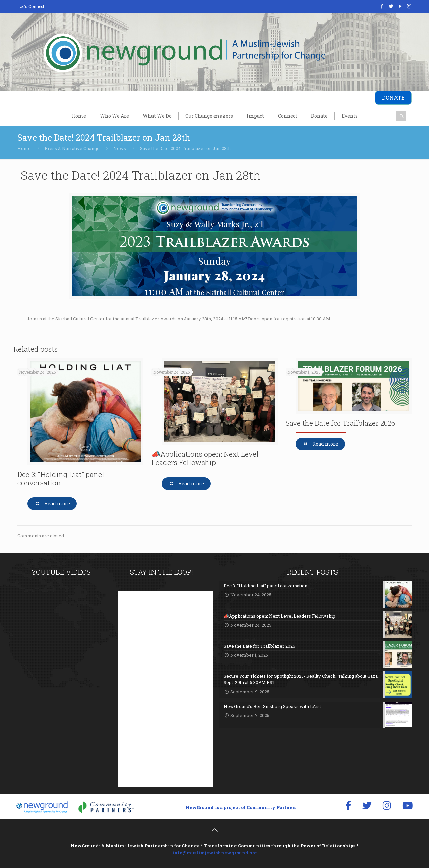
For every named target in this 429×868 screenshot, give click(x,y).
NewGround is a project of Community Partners (241, 807)
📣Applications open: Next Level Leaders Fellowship (205, 458)
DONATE (393, 98)
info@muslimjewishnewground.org (215, 853)
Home (24, 148)
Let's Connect (31, 6)
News (120, 148)
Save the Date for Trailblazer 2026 (340, 423)
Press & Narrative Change (72, 148)
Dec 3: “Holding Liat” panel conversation (61, 478)
